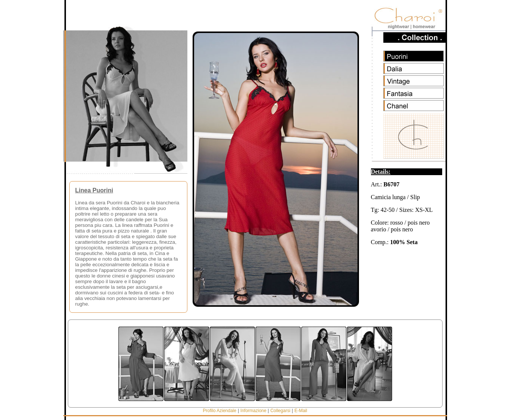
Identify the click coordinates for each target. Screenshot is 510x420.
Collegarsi (280, 411)
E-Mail (301, 411)
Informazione (254, 411)
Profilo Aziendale (219, 411)
